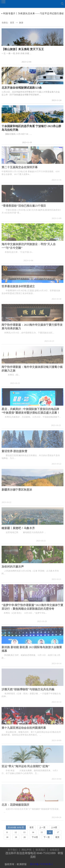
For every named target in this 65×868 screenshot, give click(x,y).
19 (16, 837)
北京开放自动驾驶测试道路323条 (22, 88)
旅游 (21, 22)
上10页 (54, 827)
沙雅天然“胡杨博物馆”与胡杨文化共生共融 (28, 687)
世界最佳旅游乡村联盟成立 (18, 284)
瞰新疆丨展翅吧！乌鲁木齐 (18, 526)
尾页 (57, 837)
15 (42, 832)
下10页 (35, 837)
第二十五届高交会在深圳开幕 (20, 165)
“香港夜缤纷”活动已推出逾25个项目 (24, 204)
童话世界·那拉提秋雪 (14, 449)
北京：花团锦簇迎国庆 (15, 803)
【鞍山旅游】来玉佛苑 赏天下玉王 (23, 49)
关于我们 (12, 848)
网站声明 (27, 848)
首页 (12, 22)
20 (25, 837)
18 (7, 837)
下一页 (47, 837)
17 (58, 832)
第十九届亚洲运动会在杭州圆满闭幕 (24, 726)
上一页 (42, 827)
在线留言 (55, 848)
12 (16, 832)
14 (33, 832)
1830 (12, 827)
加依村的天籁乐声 (13, 565)
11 (7, 832)
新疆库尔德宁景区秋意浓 (17, 488)
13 (24, 832)
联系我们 (41, 848)
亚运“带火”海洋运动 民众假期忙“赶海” (25, 764)
